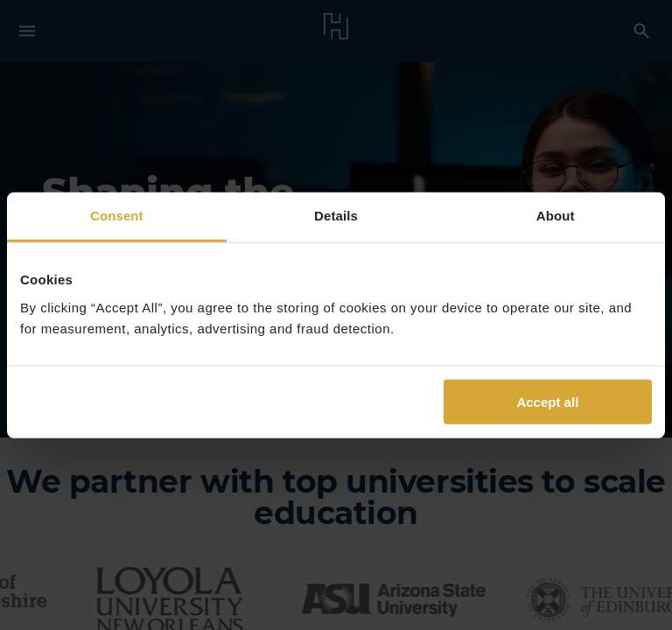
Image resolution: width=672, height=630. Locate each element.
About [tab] (556, 216)
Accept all (547, 401)
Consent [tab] (117, 216)
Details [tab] (336, 216)
